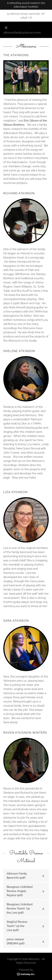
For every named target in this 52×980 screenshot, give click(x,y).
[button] (26, 28)
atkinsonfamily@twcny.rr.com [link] (22, 33)
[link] (26, 876)
